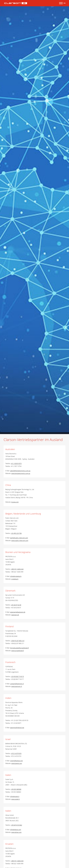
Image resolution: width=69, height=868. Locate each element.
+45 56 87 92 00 (16, 605)
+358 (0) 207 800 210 (18, 641)
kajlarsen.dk (15, 615)
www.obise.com (16, 832)
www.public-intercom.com (20, 541)
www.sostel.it (15, 799)
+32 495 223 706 (16, 533)
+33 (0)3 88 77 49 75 (17, 677)
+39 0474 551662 (16, 825)
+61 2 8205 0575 (16, 464)
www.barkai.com (17, 763)
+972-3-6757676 (16, 754)
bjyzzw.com (15, 502)
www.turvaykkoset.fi (18, 651)
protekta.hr (15, 579)
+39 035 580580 (16, 789)
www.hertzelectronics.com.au (21, 473)
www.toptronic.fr (17, 686)
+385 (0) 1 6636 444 (17, 569)
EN (65, 3)
